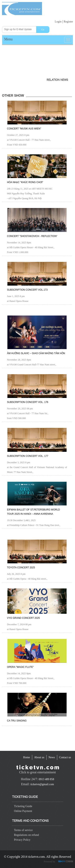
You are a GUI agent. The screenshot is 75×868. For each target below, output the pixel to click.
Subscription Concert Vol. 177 (28, 456)
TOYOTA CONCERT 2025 (21, 568)
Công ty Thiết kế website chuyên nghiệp (66, 862)
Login (58, 22)
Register (68, 22)
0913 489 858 (46, 779)
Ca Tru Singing (17, 721)
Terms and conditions (30, 820)
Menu (8, 39)
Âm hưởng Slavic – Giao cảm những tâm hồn (36, 353)
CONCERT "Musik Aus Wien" (24, 129)
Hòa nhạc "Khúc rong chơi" (25, 182)
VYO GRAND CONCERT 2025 (23, 618)
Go (43, 30)
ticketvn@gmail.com (42, 784)
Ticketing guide (25, 796)
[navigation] (26, 757)
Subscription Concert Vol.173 (27, 290)
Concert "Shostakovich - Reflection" (32, 236)
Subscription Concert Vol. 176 (28, 402)
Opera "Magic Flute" (20, 667)
